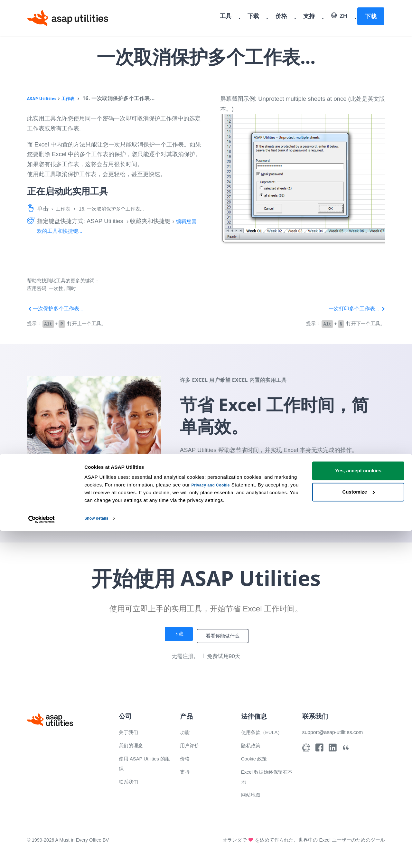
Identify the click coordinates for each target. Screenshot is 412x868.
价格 (287, 18)
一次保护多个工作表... (59, 308)
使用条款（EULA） (266, 730)
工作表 (76, 98)
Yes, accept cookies (358, 808)
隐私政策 (253, 744)
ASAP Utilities (45, 98)
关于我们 (130, 730)
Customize (358, 829)
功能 (186, 730)
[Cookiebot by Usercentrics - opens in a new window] (42, 855)
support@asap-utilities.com (338, 730)
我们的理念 (133, 744)
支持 (313, 18)
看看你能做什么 (226, 635)
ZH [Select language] (340, 18)
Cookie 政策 (257, 757)
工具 (237, 18)
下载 (262, 18)
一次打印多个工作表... (354, 308)
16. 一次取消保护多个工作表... (122, 208)
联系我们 (130, 780)
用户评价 (192, 744)
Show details (99, 855)
